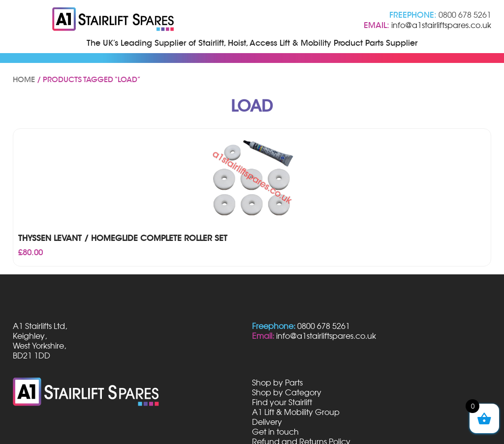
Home (24, 80)
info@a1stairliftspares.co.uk (441, 25)
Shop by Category (287, 392)
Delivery (267, 422)
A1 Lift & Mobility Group (296, 412)
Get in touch (275, 432)
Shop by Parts (277, 383)
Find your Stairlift (282, 402)
